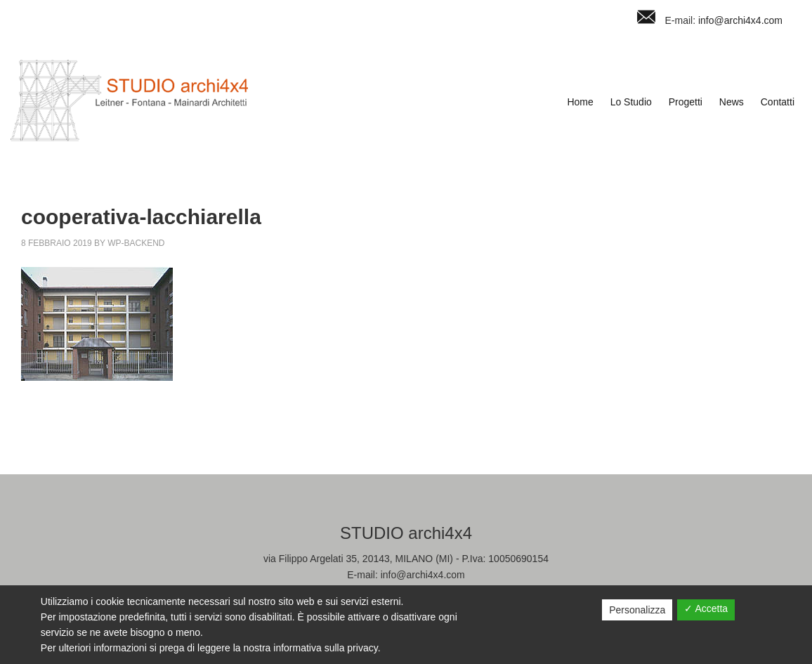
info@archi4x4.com (740, 20)
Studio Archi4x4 (129, 100)
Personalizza (637, 610)
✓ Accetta (706, 608)
